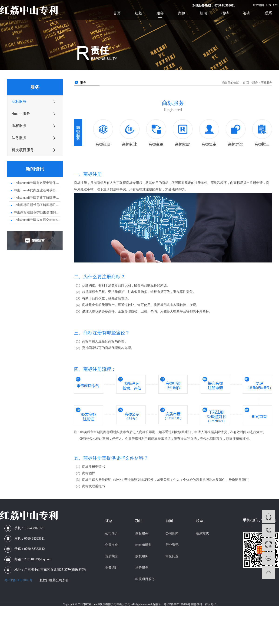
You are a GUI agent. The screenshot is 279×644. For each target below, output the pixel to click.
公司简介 (112, 533)
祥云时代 (211, 604)
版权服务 (19, 126)
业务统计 (112, 568)
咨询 (247, 13)
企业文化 (112, 545)
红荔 (139, 13)
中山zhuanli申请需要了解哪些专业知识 (37, 198)
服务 (160, 13)
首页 (117, 13)
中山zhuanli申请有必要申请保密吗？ (37, 183)
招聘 (225, 13)
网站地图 (258, 5)
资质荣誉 (112, 556)
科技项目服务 (23, 150)
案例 (182, 13)
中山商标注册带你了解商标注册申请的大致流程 (37, 205)
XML (276, 5)
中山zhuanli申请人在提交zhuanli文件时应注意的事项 (37, 220)
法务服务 (19, 138)
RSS (268, 5)
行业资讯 (172, 545)
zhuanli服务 (21, 114)
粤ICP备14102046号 (18, 580)
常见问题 (172, 556)
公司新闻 (172, 533)
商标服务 (19, 101)
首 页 (246, 83)
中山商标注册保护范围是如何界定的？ (37, 212)
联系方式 (202, 533)
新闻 (203, 13)
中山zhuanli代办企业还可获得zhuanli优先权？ (37, 190)
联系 (268, 13)
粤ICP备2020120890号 (177, 604)
